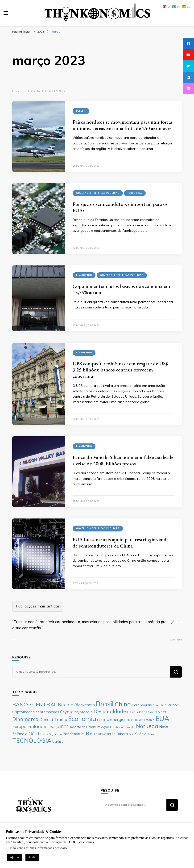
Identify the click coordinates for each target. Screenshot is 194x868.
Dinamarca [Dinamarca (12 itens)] (25, 719)
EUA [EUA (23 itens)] (162, 718)
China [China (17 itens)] (123, 704)
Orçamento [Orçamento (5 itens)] (55, 734)
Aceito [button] (32, 857)
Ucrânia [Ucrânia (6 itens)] (58, 742)
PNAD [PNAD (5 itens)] (94, 734)
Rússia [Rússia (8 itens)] (122, 734)
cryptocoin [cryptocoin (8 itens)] (84, 712)
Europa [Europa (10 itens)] (19, 726)
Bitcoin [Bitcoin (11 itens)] (66, 705)
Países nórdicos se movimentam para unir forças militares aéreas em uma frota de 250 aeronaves (123, 125)
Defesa (81, 111)
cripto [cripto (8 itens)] (173, 705)
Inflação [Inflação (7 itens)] (103, 727)
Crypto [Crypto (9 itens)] (67, 712)
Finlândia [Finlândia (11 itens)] (37, 726)
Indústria (135, 193)
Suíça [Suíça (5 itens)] (151, 734)
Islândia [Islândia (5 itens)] (130, 727)
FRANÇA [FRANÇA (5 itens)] (54, 727)
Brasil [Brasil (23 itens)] (105, 704)
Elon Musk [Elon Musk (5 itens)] (103, 720)
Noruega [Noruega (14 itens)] (147, 726)
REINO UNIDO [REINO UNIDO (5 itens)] (107, 734)
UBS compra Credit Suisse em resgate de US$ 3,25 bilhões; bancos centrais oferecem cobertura (120, 370)
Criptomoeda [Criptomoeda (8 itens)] (23, 712)
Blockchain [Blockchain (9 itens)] (85, 705)
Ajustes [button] (14, 857)
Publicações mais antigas (38, 606)
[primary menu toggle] (6, 13)
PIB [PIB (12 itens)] (85, 733)
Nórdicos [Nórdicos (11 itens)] (38, 733)
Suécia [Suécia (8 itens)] (141, 734)
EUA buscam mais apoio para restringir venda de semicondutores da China (121, 543)
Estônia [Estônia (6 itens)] (149, 720)
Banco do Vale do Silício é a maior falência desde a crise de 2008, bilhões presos (123, 460)
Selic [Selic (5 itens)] (131, 734)
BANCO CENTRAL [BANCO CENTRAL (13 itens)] (35, 704)
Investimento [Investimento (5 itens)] (118, 727)
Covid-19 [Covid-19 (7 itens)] (160, 705)
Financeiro (84, 275)
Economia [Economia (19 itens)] (82, 719)
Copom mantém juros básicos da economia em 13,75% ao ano (121, 289)
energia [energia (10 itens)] (117, 719)
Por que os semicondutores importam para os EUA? (120, 207)
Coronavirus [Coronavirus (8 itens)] (142, 705)
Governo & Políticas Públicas (98, 193)
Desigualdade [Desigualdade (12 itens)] (110, 711)
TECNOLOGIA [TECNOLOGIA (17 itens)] (32, 740)
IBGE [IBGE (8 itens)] (64, 727)
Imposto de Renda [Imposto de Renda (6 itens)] (83, 727)
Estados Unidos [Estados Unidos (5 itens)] (134, 720)
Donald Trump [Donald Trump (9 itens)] (53, 719)
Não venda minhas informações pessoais (38, 848)
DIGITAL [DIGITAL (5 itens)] (163, 712)
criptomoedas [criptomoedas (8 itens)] (47, 712)
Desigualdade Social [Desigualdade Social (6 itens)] (142, 712)
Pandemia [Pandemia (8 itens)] (71, 734)
